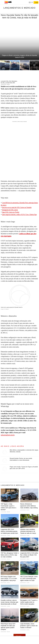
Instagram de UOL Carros (10, 210)
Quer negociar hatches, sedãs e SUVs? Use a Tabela (18, 214)
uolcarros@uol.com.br (8, 435)
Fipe (35, 214)
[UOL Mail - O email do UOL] (30, 2)
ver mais (20, 636)
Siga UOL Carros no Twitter (11, 212)
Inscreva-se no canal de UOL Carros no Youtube (17, 207)
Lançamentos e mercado (19, 8)
